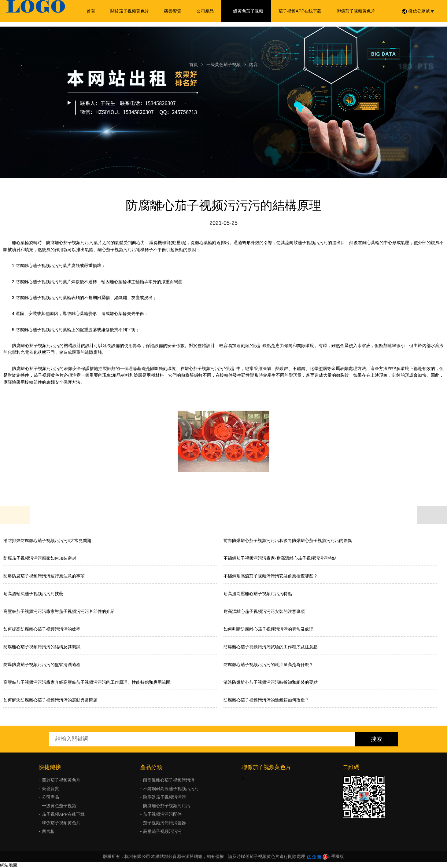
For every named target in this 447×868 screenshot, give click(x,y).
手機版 (338, 856)
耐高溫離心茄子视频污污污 (169, 780)
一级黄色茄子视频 (246, 11)
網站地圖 (9, 865)
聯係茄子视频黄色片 (356, 11)
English (122, 33)
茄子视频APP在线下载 (300, 11)
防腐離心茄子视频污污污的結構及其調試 (42, 647)
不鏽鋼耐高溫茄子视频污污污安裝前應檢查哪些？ (271, 576)
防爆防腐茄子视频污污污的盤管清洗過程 (42, 665)
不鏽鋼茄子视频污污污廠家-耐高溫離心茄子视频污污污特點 (280, 558)
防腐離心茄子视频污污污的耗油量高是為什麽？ (268, 665)
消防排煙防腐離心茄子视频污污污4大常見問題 (47, 540)
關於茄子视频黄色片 (130, 11)
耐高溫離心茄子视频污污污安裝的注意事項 (264, 611)
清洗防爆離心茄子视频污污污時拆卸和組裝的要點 (271, 682)
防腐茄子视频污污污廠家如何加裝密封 (40, 558)
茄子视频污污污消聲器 (164, 823)
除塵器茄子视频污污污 (164, 797)
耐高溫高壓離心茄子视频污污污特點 (258, 594)
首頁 (91, 11)
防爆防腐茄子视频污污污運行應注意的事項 (44, 576)
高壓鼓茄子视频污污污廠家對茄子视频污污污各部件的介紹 (59, 611)
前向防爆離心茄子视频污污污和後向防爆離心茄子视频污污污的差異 (288, 540)
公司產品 (205, 11)
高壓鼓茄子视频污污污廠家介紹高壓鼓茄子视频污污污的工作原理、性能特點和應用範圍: (87, 682)
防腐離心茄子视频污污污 (167, 806)
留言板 (93, 33)
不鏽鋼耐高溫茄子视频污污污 (171, 789)
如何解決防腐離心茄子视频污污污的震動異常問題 (50, 700)
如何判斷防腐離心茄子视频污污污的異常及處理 (268, 629)
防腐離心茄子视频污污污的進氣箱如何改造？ (266, 700)
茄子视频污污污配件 (162, 814)
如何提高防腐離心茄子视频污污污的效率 (42, 629)
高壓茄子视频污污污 (162, 831)
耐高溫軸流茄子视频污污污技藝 (33, 594)
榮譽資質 (173, 11)
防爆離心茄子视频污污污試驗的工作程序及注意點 (271, 647)
